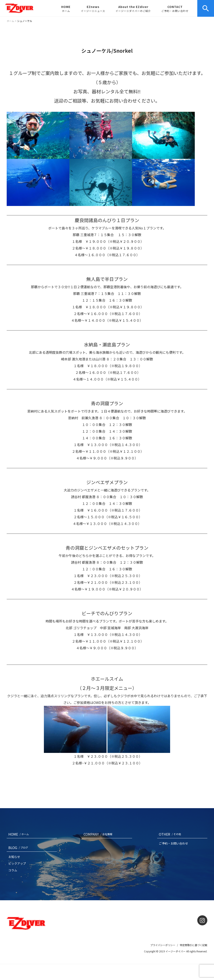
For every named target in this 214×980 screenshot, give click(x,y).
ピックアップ (17, 863)
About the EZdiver (133, 9)
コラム (13, 870)
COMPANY (99, 834)
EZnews (93, 9)
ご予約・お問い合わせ (173, 843)
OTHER (171, 834)
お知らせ (14, 857)
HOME (66, 9)
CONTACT (175, 9)
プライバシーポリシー (163, 945)
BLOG (19, 848)
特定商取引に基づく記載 (194, 945)
